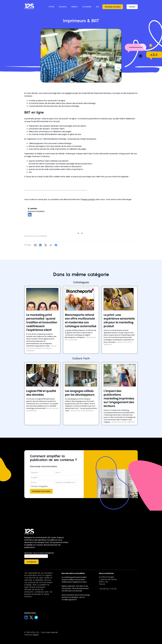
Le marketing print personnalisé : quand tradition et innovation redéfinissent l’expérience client (42, 322)
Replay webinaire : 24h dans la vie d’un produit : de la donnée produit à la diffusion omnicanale (75, 588)
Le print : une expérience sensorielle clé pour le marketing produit (119, 321)
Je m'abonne (31, 562)
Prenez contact (88, 199)
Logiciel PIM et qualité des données (41, 393)
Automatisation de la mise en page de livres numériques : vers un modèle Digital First (76, 597)
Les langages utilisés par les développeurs (80, 393)
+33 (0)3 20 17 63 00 (108, 589)
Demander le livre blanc (41, 491)
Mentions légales (31, 635)
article (68, 93)
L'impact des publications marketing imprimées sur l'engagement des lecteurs (119, 398)
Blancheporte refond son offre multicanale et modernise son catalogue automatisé (81, 321)
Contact (132, 7)
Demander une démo (113, 7)
